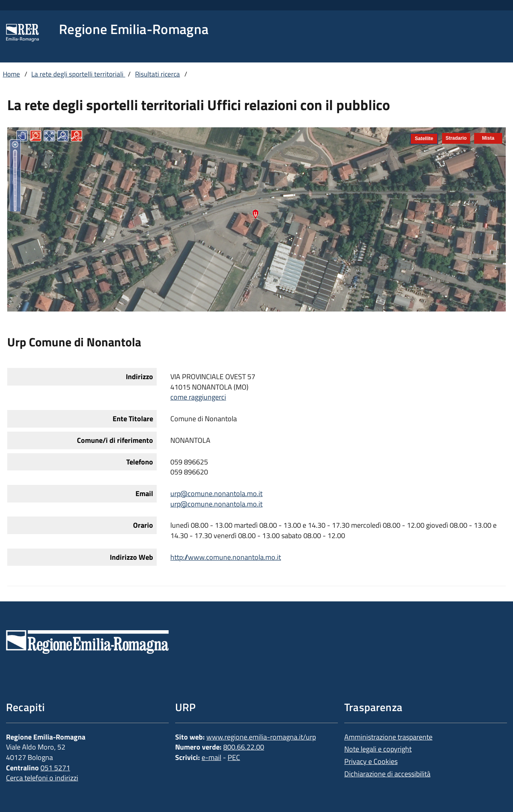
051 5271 (55, 768)
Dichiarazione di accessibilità (387, 774)
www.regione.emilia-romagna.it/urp (261, 737)
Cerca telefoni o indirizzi (42, 778)
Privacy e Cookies (371, 761)
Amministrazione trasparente (388, 737)
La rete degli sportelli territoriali (78, 74)
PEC (234, 757)
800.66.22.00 (244, 747)
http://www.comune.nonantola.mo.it (226, 557)
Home (11, 74)
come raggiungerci (198, 397)
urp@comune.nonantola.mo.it (216, 493)
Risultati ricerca (158, 74)
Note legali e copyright (378, 749)
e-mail (211, 757)
